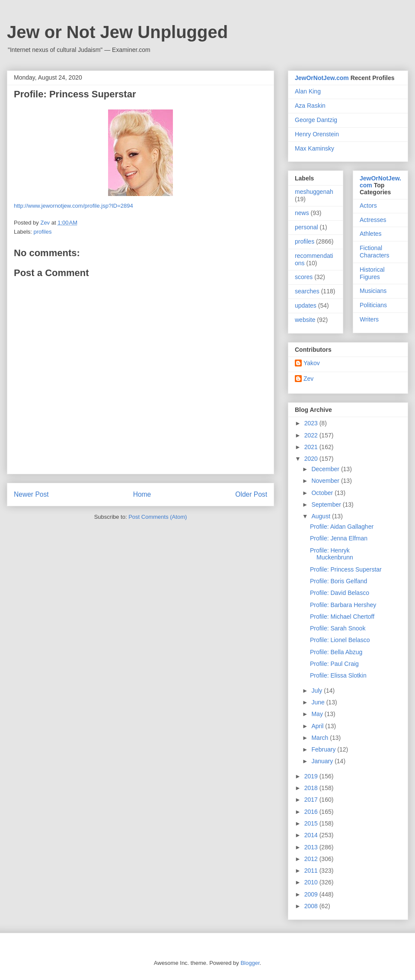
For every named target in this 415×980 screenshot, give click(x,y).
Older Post (251, 494)
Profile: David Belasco (340, 593)
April (318, 726)
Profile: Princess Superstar (346, 569)
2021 (312, 447)
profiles (43, 232)
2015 (312, 823)
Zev (308, 379)
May (318, 714)
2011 (312, 871)
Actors (368, 206)
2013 (312, 847)
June (319, 702)
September (327, 504)
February (324, 749)
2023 (312, 423)
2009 (312, 894)
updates (306, 305)
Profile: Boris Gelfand (338, 581)
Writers (369, 319)
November (326, 481)
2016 (312, 812)
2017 (312, 800)
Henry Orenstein (317, 134)
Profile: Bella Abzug (336, 652)
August (321, 516)
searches (307, 291)
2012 (312, 859)
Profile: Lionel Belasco (340, 640)
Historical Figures (372, 273)
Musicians (373, 291)
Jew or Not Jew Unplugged (117, 32)
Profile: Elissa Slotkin (338, 675)
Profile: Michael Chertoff (342, 617)
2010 (312, 882)
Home (142, 494)
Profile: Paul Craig (334, 664)
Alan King (308, 91)
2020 (312, 459)
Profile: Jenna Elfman (339, 538)
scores (304, 277)
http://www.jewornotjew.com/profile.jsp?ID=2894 (73, 206)
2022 (312, 435)
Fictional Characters (374, 252)
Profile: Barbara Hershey (343, 605)
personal (306, 227)
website (305, 320)
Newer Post (31, 494)
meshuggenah (314, 192)
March (321, 738)
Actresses (373, 220)
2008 (312, 906)
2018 (312, 788)
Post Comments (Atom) (158, 517)
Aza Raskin (310, 106)
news (302, 213)
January (323, 761)
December (326, 469)
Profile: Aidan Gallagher (342, 527)
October (323, 493)
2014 (312, 835)
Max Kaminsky (314, 148)
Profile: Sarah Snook (338, 628)
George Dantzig (316, 120)
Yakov (312, 363)
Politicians (373, 305)
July (318, 691)
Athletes (371, 234)
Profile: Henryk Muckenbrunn (332, 554)
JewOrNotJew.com (322, 78)
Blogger (250, 963)
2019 (312, 776)
